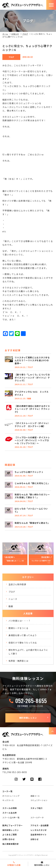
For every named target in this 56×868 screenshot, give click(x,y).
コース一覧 (7, 791)
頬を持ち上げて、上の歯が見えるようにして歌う (28, 652)
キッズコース (8, 800)
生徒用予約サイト (39, 835)
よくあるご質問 (10, 835)
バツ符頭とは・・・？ (19, 621)
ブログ (25, 34)
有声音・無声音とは (18, 661)
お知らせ (15, 34)
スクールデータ (37, 817)
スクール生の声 (10, 813)
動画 (11, 606)
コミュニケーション (39, 800)
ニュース (13, 599)
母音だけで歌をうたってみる (23, 643)
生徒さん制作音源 (17, 584)
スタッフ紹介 (37, 808)
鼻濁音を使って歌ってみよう (23, 635)
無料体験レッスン (28, 718)
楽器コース (35, 796)
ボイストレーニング (11, 796)
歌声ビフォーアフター (13, 825)
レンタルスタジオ (39, 830)
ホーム (5, 34)
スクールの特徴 (10, 808)
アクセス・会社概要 (40, 825)
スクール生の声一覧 (11, 817)
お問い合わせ (9, 839)
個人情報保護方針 (11, 844)
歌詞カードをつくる (18, 628)
